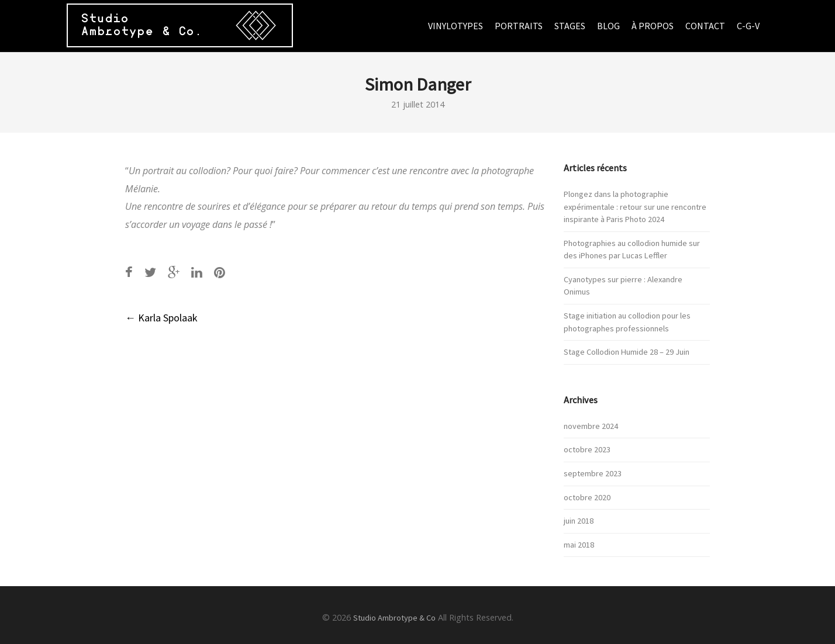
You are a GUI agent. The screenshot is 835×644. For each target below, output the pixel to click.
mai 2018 (579, 545)
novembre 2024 (591, 426)
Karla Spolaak (161, 318)
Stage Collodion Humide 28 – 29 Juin (627, 352)
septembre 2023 (593, 473)
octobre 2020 (587, 497)
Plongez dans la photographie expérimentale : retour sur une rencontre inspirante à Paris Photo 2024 (635, 207)
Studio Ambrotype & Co (394, 618)
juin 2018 (579, 521)
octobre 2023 (587, 449)
